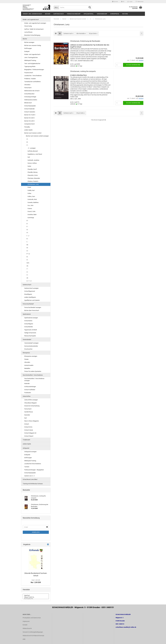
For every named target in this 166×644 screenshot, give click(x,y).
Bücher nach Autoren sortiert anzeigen (37, 136)
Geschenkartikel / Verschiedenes (33, 375)
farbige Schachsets (30, 333)
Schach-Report (29, 436)
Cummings (31, 218)
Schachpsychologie (30, 97)
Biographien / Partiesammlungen (34, 70)
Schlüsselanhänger (30, 387)
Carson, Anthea (32, 163)
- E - (27, 224)
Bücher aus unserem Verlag (33, 45)
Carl (29, 157)
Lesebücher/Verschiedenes (33, 464)
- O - (27, 251)
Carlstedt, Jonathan (33, 160)
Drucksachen (28, 349)
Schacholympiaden (30, 106)
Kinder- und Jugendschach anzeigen (35, 23)
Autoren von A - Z (29, 476)
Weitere (125, 14)
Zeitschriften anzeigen (31, 400)
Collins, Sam (31, 196)
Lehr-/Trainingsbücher (31, 57)
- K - (27, 239)
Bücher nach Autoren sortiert (33, 133)
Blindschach (28, 103)
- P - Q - (28, 254)
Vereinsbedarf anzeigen (31, 343)
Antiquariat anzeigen (30, 452)
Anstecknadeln (29, 365)
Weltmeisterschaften (31, 100)
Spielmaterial (89, 14)
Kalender (27, 383)
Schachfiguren (29, 324)
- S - (27, 260)
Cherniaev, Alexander (34, 178)
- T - (27, 269)
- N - (27, 248)
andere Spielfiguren (30, 297)
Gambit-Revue (29, 412)
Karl (26, 418)
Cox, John (30, 205)
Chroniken (27, 85)
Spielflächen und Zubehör (32, 300)
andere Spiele (28, 130)
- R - (27, 257)
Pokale (26, 359)
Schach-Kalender (29, 109)
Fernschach (28, 88)
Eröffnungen (28, 48)
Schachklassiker (29, 94)
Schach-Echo (28, 427)
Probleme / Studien (30, 79)
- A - (27, 139)
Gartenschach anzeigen (31, 288)
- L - (27, 242)
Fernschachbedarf (74, 14)
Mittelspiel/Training (30, 60)
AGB (24, 639)
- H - (27, 233)
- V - (27, 275)
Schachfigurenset (30, 291)
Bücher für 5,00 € (29, 118)
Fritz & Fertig (28, 26)
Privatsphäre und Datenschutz (32, 618)
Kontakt (25, 625)
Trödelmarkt (26, 440)
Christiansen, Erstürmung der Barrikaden (85, 41)
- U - (27, 272)
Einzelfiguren (28, 294)
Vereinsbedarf (102, 14)
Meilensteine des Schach (32, 91)
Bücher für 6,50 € (29, 121)
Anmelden (36, 532)
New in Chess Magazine (32, 421)
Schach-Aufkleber (30, 390)
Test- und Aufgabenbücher (32, 64)
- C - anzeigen (32, 148)
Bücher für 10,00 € (30, 115)
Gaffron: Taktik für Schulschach (34, 29)
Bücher (48, 14)
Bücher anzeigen (29, 42)
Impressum (26, 621)
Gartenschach (59, 14)
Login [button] (130, 2)
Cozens (30, 208)
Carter (29, 166)
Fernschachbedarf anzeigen (33, 307)
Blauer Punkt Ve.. (36, 597)
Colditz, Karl (31, 190)
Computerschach (29, 124)
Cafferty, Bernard (33, 151)
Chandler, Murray (33, 172)
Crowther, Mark (32, 215)
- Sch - (28, 263)
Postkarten (28, 393)
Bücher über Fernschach (32, 310)
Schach (27, 424)
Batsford (36, 595)
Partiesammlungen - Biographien (34, 470)
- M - (27, 245)
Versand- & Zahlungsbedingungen (33, 632)
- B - (27, 142)
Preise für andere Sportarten (33, 371)
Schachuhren (28, 321)
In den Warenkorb (133, 65)
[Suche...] (56, 7)
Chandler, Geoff (32, 169)
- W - (27, 278)
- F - (27, 227)
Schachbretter (29, 327)
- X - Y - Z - (29, 281)
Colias (29, 193)
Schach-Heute (29, 430)
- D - (27, 221)
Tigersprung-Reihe (30, 66)
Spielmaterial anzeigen (31, 318)
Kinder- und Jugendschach (32, 14)
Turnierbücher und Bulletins (33, 82)
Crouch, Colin (31, 211)
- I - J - (28, 236)
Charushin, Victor (33, 175)
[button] (123, 2)
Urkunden (27, 362)
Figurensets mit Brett (31, 330)
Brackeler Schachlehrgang (32, 35)
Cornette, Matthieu (33, 202)
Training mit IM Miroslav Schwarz (33, 484)
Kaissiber (27, 415)
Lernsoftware (28, 32)
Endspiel (27, 51)
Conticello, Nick (32, 199)
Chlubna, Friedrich (33, 181)
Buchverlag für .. (36, 599)
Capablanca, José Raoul (35, 154)
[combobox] (68, 34)
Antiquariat (26, 448)
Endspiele (27, 455)
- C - (27, 145)
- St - (27, 266)
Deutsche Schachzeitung (32, 406)
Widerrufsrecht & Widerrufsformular (33, 636)
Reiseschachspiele (30, 336)
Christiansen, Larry (33, 184)
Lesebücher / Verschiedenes (33, 76)
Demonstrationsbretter (31, 346)
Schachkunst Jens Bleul (30, 479)
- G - (27, 230)
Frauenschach (29, 73)
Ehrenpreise (115, 14)
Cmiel (29, 187)
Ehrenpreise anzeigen (31, 356)
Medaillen (27, 368)
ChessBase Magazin (30, 403)
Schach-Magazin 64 (30, 433)
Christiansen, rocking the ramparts (83, 71)
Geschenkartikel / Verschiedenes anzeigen (34, 380)
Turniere (27, 467)
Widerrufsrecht (27, 628)
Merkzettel (139, 2)
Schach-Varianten (30, 112)
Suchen (115, 2)
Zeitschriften (27, 396)
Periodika (27, 127)
